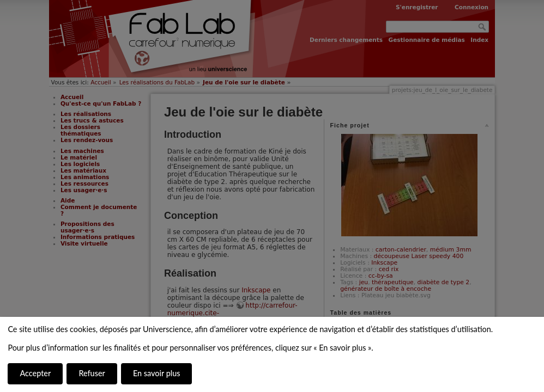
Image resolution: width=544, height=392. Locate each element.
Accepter (35, 373)
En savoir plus (156, 373)
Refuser (92, 373)
